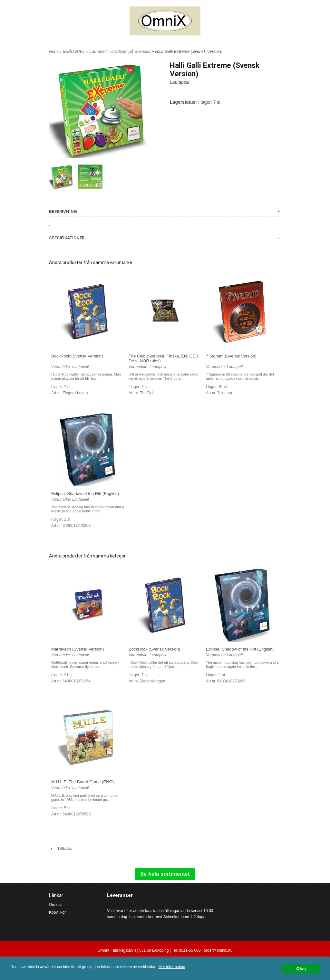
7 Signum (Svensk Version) (231, 356)
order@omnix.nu (218, 950)
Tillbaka (61, 849)
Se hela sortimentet (165, 874)
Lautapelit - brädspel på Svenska (121, 51)
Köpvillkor (57, 912)
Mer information (172, 967)
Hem (53, 51)
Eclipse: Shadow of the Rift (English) (85, 494)
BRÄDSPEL (74, 51)
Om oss (56, 905)
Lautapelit (180, 82)
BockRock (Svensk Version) (77, 356)
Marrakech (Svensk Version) (78, 649)
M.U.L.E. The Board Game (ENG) (82, 782)
